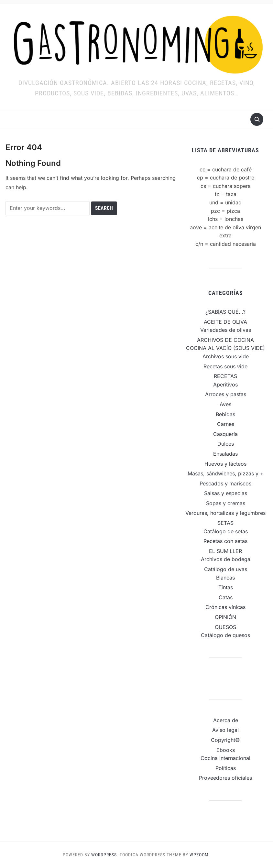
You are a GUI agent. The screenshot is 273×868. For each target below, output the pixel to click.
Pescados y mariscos (225, 483)
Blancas (225, 578)
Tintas (226, 587)
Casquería (225, 434)
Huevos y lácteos (225, 464)
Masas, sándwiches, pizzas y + (226, 473)
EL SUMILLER (225, 551)
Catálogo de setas (226, 531)
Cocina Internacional (225, 758)
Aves (225, 404)
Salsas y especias (226, 493)
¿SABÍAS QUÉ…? (225, 312)
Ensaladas (225, 454)
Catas (226, 597)
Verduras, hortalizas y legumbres (225, 513)
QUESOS (225, 627)
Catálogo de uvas (226, 569)
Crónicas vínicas (225, 607)
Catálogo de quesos (225, 635)
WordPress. (105, 855)
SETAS (225, 523)
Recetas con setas (225, 541)
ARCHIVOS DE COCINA (225, 340)
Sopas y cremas (226, 503)
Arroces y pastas (226, 394)
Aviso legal (225, 730)
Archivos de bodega (226, 559)
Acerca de (226, 720)
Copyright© (225, 740)
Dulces (226, 444)
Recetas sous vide (225, 366)
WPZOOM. (200, 855)
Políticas (226, 768)
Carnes (226, 424)
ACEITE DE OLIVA (225, 322)
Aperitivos (225, 385)
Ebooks (226, 750)
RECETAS (225, 376)
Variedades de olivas (226, 330)
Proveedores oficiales (225, 778)
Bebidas (225, 414)
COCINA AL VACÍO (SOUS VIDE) (225, 348)
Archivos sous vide (226, 356)
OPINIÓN (225, 617)
